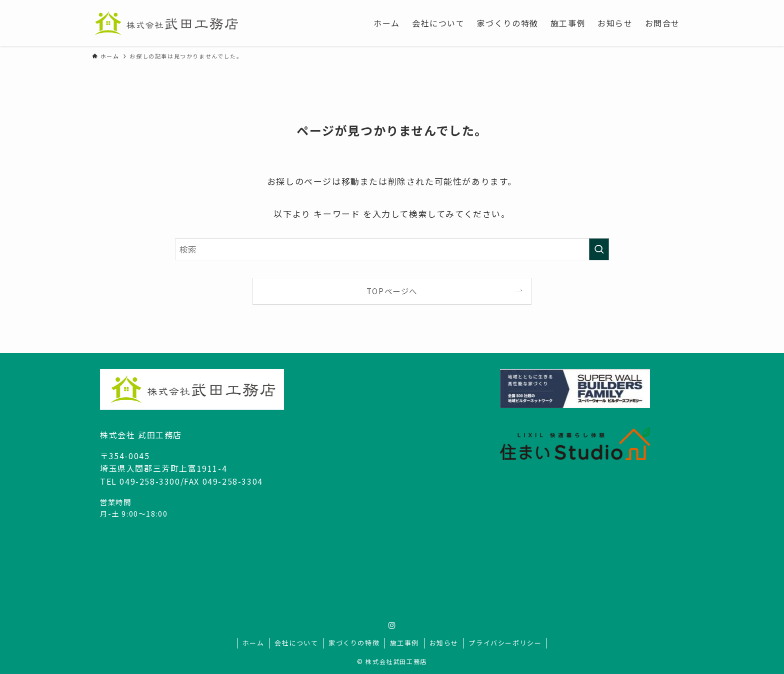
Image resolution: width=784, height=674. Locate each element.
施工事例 (404, 643)
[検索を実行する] (599, 249)
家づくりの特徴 (354, 643)
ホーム (253, 643)
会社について (296, 643)
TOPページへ (392, 291)
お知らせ (444, 643)
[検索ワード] (392, 249)
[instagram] (392, 626)
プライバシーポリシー (505, 643)
